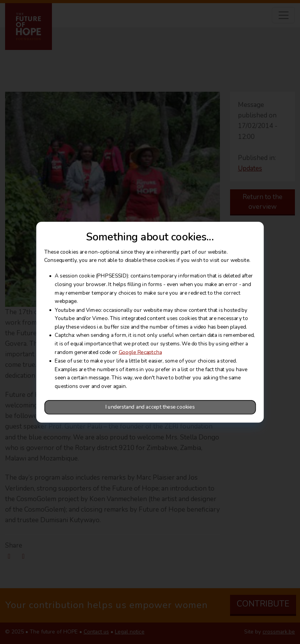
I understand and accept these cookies (150, 407)
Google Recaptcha (140, 352)
